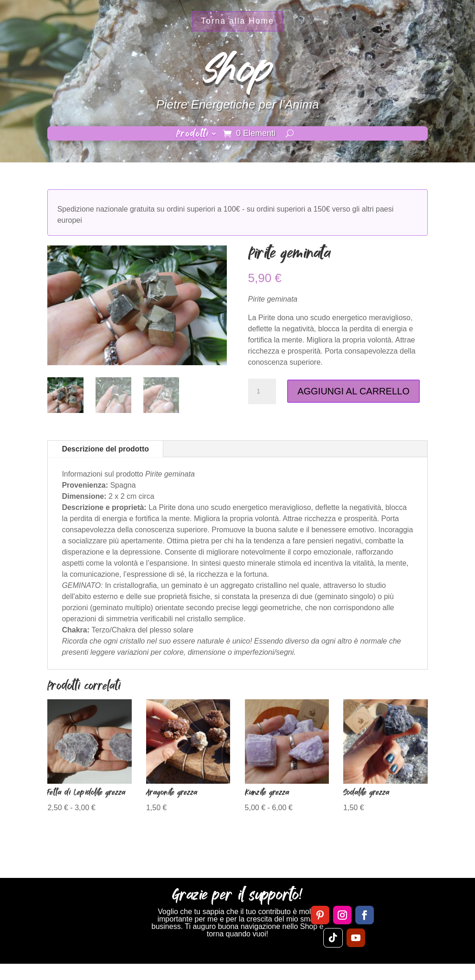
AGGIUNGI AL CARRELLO (353, 391)
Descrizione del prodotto (105, 449)
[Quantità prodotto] (262, 392)
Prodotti (193, 135)
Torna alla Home (237, 23)
